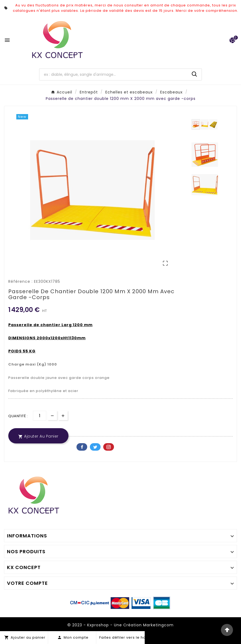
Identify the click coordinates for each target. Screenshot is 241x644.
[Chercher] (114, 74)
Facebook (82, 447)
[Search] (194, 74)
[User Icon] (221, 40)
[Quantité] (40, 416)
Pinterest (109, 447)
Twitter (95, 447)
